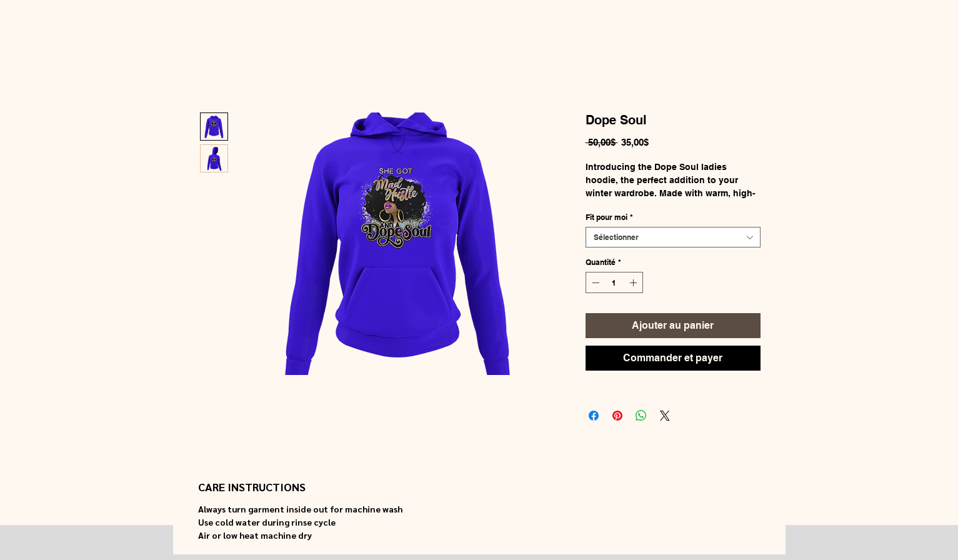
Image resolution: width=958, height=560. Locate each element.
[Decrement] (594, 282)
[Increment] (634, 282)
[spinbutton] (614, 282)
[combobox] (673, 237)
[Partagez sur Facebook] (594, 416)
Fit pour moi (609, 217)
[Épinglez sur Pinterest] (617, 416)
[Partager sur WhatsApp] (641, 416)
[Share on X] (665, 416)
